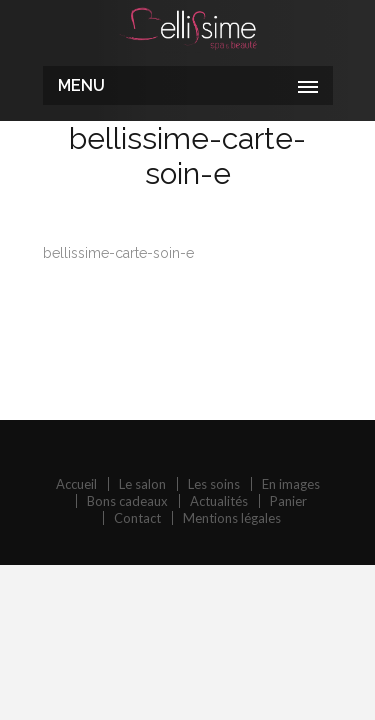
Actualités (219, 501)
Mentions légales (232, 518)
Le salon (142, 484)
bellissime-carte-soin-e (118, 253)
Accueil (76, 484)
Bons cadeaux (127, 501)
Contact (137, 518)
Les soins (214, 484)
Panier (288, 501)
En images (291, 484)
